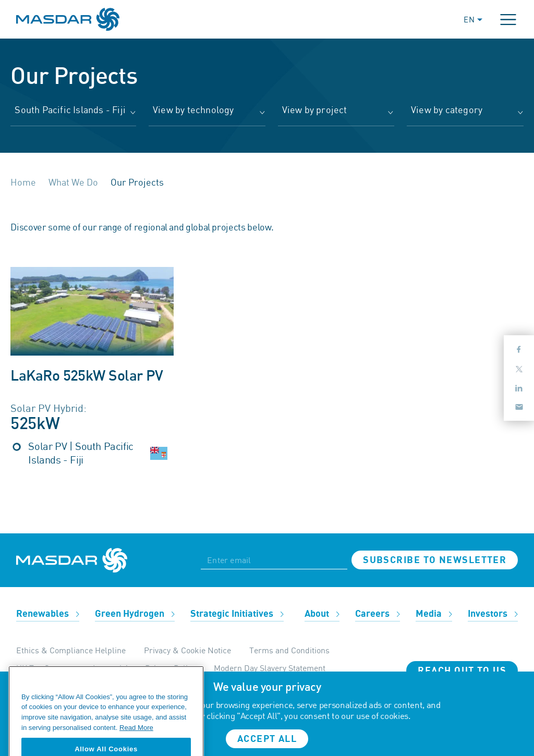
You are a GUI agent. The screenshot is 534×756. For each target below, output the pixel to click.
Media (434, 614)
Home (23, 182)
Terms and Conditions (289, 650)
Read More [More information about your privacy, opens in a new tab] (136, 741)
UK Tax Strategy (45, 668)
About (322, 614)
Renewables (48, 614)
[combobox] (73, 115)
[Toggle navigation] (508, 20)
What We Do (73, 182)
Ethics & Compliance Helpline (71, 650)
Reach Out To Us (462, 671)
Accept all (267, 739)
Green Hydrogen (135, 614)
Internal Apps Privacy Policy (144, 668)
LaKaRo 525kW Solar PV (87, 376)
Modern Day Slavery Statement (270, 668)
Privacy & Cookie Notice (187, 650)
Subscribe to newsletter (435, 560)
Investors (493, 614)
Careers (378, 614)
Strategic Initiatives (237, 614)
